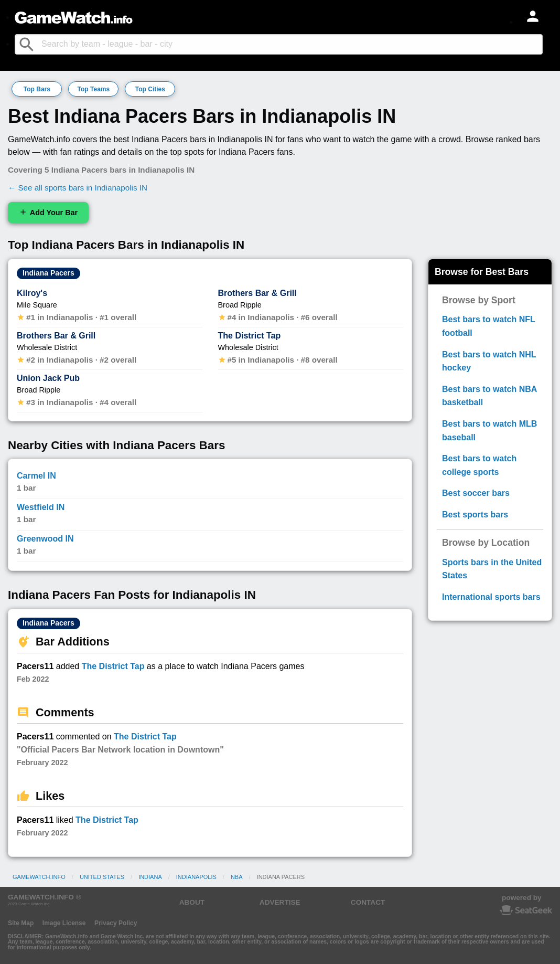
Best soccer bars (476, 493)
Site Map (21, 923)
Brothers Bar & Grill (56, 336)
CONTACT (368, 902)
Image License (64, 923)
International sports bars (491, 597)
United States (102, 877)
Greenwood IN (45, 539)
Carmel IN (36, 476)
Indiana (150, 877)
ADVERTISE (280, 902)
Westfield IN (41, 507)
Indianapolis (196, 877)
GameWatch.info (39, 877)
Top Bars (37, 89)
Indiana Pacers (49, 273)
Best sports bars (475, 515)
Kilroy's (32, 293)
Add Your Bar (48, 212)
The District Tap (250, 336)
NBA (237, 877)
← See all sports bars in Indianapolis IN (78, 188)
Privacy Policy (116, 923)
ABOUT (192, 902)
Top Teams (94, 89)
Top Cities (150, 89)
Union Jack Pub (48, 378)
